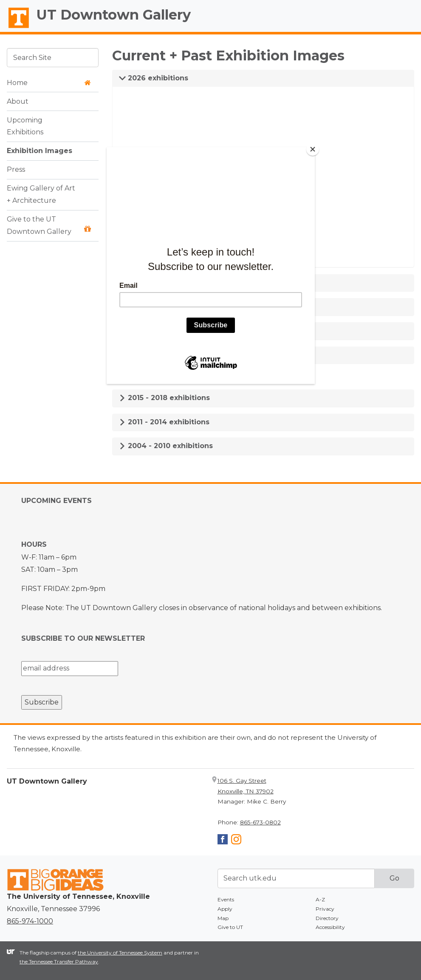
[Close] (313, 149)
